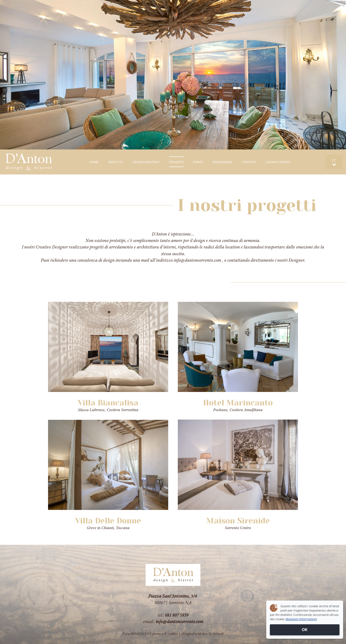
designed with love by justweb (203, 634)
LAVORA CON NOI (278, 162)
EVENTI (198, 162)
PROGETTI (176, 162)
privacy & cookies (165, 634)
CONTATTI (249, 162)
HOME (94, 162)
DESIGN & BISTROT (146, 162)
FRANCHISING (222, 162)
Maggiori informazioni (301, 619)
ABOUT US (116, 162)
